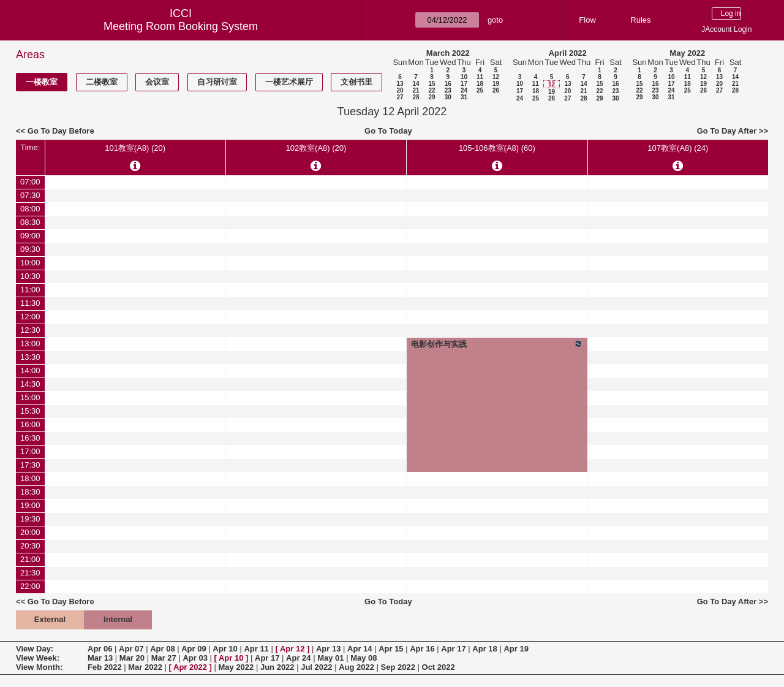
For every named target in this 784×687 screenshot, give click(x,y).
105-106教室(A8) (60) (497, 148)
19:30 (30, 519)
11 (480, 77)
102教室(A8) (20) (316, 148)
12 (496, 77)
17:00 (30, 451)
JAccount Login (726, 29)
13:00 (30, 343)
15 (432, 84)
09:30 (30, 249)
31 (464, 97)
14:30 (30, 384)
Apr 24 (298, 658)
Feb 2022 (105, 667)
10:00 (30, 263)
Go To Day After (727, 131)
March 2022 (448, 53)
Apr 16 (422, 649)
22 (432, 90)
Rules (640, 20)
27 (400, 97)
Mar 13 (100, 658)
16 (448, 84)
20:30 (30, 546)
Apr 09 (194, 649)
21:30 (30, 573)
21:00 (30, 559)
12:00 (30, 317)
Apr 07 (131, 649)
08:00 (30, 209)
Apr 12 (292, 649)
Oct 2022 (439, 667)
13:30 (30, 357)
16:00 (30, 424)
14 (416, 84)
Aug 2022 (356, 667)
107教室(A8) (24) (678, 148)
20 (400, 90)
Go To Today (388, 131)
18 (480, 84)
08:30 (30, 222)
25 (480, 90)
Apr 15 (391, 649)
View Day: (35, 649)
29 (432, 97)
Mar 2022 (145, 667)
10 (464, 77)
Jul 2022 (316, 667)
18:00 (30, 478)
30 (448, 97)
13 (400, 84)
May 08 (364, 658)
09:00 (30, 236)
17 (464, 84)
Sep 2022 (398, 667)
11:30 (30, 303)
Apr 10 (225, 649)
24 (464, 90)
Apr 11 (256, 649)
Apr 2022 (190, 667)
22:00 (30, 586)
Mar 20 (132, 658)
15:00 (30, 397)
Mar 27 (164, 658)
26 (496, 90)
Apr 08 (162, 649)
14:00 (30, 370)
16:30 (30, 438)
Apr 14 (360, 649)
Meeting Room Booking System (181, 26)
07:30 (30, 195)
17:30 (30, 465)
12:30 (30, 330)
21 (416, 90)
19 (496, 84)
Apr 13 (328, 649)
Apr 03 (195, 658)
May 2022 (687, 53)
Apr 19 (516, 649)
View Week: (38, 658)
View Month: (39, 667)
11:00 (30, 290)
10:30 (30, 276)
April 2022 (568, 53)
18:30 (30, 492)
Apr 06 (100, 649)
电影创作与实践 (497, 344)
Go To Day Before (61, 131)
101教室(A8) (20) (135, 148)
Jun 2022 (277, 667)
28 (416, 97)
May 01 (330, 658)
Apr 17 (453, 649)
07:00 (30, 182)
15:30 (30, 411)
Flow (587, 20)
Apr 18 (484, 649)
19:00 (30, 505)
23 (448, 90)
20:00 (30, 532)
